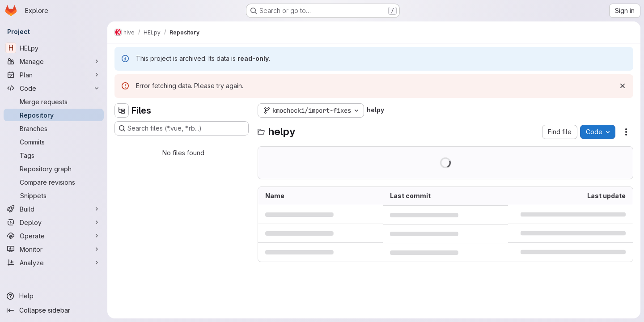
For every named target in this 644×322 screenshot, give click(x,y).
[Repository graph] (54, 169)
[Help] (54, 296)
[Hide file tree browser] (122, 110)
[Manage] (54, 61)
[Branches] (54, 128)
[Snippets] (54, 195)
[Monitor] (54, 249)
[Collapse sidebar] (54, 310)
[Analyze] (54, 263)
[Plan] (54, 75)
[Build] (54, 209)
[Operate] (54, 236)
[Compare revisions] (54, 182)
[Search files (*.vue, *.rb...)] (182, 128)
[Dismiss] (623, 86)
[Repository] (54, 115)
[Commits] (54, 142)
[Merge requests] (54, 102)
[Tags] (54, 155)
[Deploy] (54, 222)
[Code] (54, 88)
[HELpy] (54, 48)
